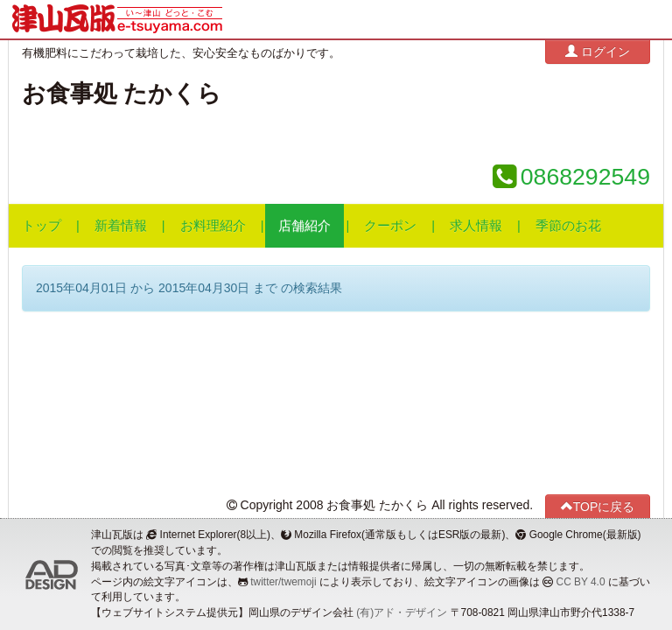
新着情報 (121, 226)
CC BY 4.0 (581, 582)
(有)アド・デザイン (402, 612)
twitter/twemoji (283, 582)
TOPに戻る (598, 506)
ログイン (598, 51)
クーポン (390, 226)
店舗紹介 (304, 226)
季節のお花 (568, 226)
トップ (42, 226)
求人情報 (476, 226)
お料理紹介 (213, 226)
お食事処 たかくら (122, 94)
